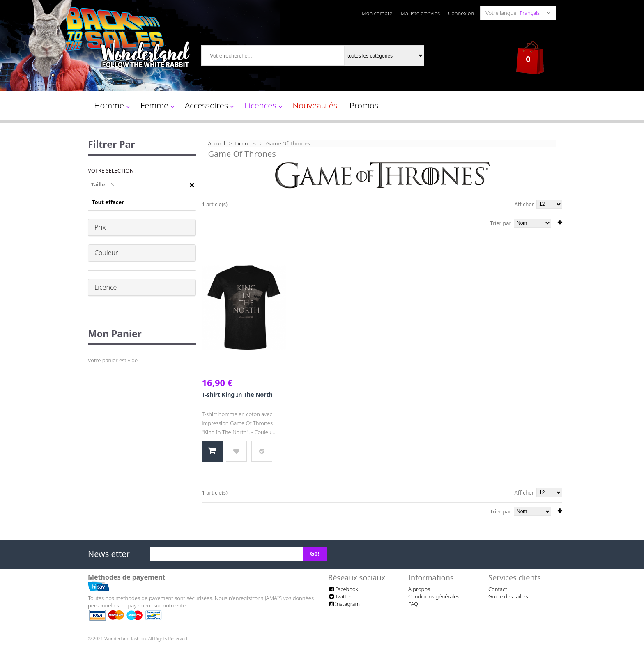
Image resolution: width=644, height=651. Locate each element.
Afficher (524, 204)
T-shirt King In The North (237, 395)
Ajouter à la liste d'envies (236, 451)
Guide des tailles (508, 596)
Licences (246, 143)
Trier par (501, 223)
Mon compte (377, 13)
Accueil (217, 143)
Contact (498, 589)
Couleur (106, 253)
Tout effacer (108, 202)
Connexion (461, 13)
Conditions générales (434, 596)
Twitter (340, 596)
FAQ (413, 604)
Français (530, 13)
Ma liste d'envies (420, 13)
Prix (100, 227)
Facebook (343, 589)
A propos (419, 589)
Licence (106, 287)
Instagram (344, 604)
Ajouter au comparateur (262, 451)
